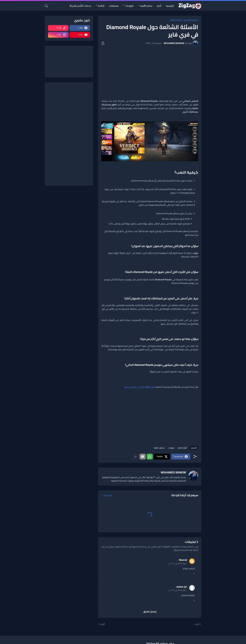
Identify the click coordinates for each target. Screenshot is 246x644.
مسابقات (114, 6)
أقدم (102, 624)
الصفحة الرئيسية (191, 20)
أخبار (159, 6)
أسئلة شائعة (176, 20)
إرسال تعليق (150, 612)
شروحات (129, 6)
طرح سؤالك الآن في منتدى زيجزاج (140, 387)
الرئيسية (170, 6)
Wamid (183, 560)
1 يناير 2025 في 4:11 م (178, 563)
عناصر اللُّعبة (146, 6)
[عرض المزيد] (136, 457)
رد (194, 574)
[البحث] (47, 6)
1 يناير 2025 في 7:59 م (178, 590)
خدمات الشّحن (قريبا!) (80, 6)
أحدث (197, 624)
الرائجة (101, 6)
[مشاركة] (104, 43)
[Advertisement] (150, 73)
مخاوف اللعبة (159, 448)
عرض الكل (108, 495)
